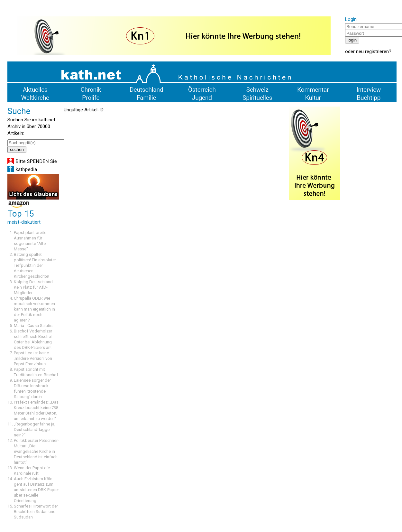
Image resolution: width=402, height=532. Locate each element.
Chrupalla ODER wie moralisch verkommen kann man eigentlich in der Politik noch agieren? (34, 309)
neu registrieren (372, 51)
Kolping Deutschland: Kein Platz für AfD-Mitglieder (34, 287)
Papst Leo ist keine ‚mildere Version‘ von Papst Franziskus (33, 358)
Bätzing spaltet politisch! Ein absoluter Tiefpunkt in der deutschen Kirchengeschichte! (35, 265)
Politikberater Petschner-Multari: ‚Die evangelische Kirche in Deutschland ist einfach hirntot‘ (36, 451)
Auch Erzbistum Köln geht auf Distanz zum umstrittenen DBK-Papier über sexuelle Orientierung (36, 490)
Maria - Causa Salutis (33, 326)
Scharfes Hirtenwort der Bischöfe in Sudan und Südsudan (36, 512)
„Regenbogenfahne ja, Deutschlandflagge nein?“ (35, 429)
